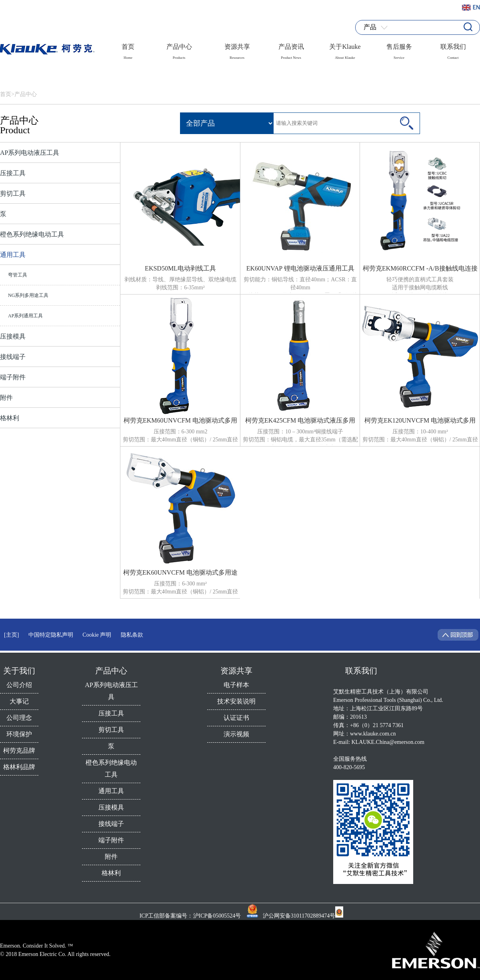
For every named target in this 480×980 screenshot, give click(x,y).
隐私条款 (132, 635)
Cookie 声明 (97, 635)
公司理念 (19, 718)
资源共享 (237, 49)
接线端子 (13, 357)
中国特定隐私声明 (51, 635)
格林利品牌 (19, 767)
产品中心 (179, 49)
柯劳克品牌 (19, 751)
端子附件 (13, 377)
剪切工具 (13, 193)
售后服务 (399, 49)
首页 (128, 49)
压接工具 (13, 173)
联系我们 (453, 49)
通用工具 (13, 255)
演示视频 (236, 734)
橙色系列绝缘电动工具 (32, 234)
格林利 (10, 418)
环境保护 (19, 734)
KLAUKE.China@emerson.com (388, 742)
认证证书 (236, 718)
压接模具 (13, 336)
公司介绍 (19, 685)
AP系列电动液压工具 (30, 153)
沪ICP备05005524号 (218, 916)
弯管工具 (18, 275)
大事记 (19, 701)
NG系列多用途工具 (28, 295)
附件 (6, 398)
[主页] (11, 635)
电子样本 (236, 685)
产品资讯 (291, 49)
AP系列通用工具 (25, 316)
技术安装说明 (236, 701)
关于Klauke (345, 49)
